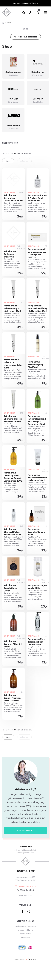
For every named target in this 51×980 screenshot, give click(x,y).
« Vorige (8, 161)
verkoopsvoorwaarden (26, 926)
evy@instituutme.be (26, 886)
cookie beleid (26, 934)
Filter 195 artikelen (26, 37)
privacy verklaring (26, 930)
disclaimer (26, 938)
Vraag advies (26, 831)
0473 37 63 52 (26, 890)
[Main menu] (46, 13)
